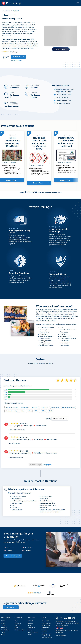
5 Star (6, 390)
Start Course (10, 607)
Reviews (30, 623)
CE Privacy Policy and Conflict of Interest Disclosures (47, 636)
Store (16, 628)
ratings (59, 633)
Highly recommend (68, 407)
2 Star (6, 397)
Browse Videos (11, 180)
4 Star (6, 392)
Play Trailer (61, 49)
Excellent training (11, 411)
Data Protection (46, 623)
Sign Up (3, 632)
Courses (3, 621)
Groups (3, 623)
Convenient (55, 407)
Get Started (17, 57)
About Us (31, 621)
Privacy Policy (46, 621)
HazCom (16, 11)
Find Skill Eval (5, 630)
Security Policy (46, 625)
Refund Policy (45, 628)
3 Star (6, 394)
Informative (25, 407)
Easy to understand (12, 407)
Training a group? (17, 60)
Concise (35, 407)
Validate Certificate (20, 630)
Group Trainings (12, 556)
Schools (3, 625)
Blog (16, 621)
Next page (47, 465)
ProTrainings (73, 622)
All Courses (6, 11)
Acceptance (32, 628)
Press (30, 625)
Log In (3, 635)
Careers (30, 630)
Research (17, 625)
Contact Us (18, 623)
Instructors (4, 628)
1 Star (6, 399)
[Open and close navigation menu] (78, 3)
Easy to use (44, 407)
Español (64, 636)
